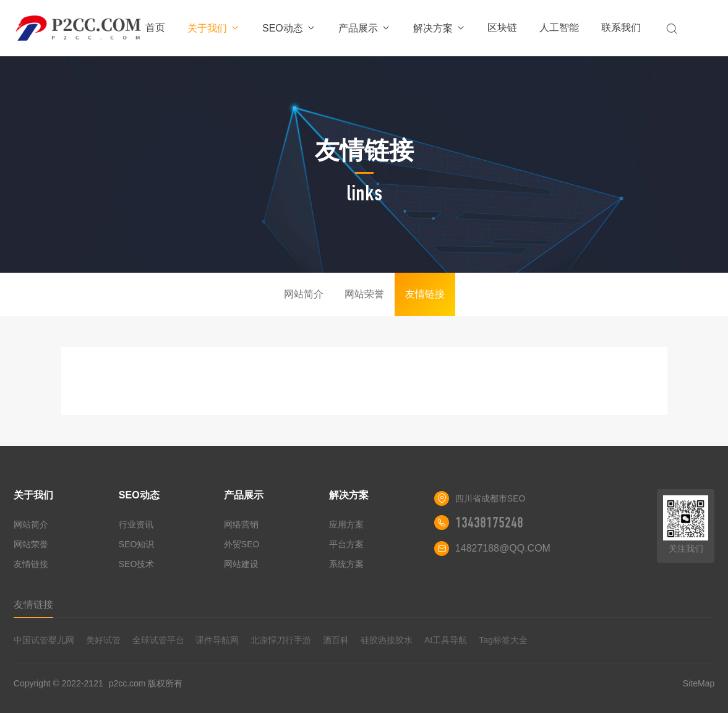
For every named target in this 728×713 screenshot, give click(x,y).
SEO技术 (137, 564)
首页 (155, 28)
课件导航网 (217, 640)
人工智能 (559, 28)
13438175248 (489, 523)
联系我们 (621, 28)
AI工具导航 (446, 640)
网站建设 (241, 564)
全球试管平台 (158, 640)
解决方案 (439, 28)
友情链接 (425, 294)
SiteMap (699, 683)
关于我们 (214, 28)
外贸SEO (242, 544)
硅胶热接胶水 (387, 640)
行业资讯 (136, 524)
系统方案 (346, 564)
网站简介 (304, 294)
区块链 (502, 28)
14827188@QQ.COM (503, 548)
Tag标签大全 (503, 640)
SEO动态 (289, 28)
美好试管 (103, 640)
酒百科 (336, 640)
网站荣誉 (364, 294)
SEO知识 (137, 544)
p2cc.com (127, 683)
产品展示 (365, 28)
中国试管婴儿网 (44, 640)
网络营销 (241, 524)
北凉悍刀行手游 (281, 640)
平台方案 (346, 544)
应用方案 (346, 524)
